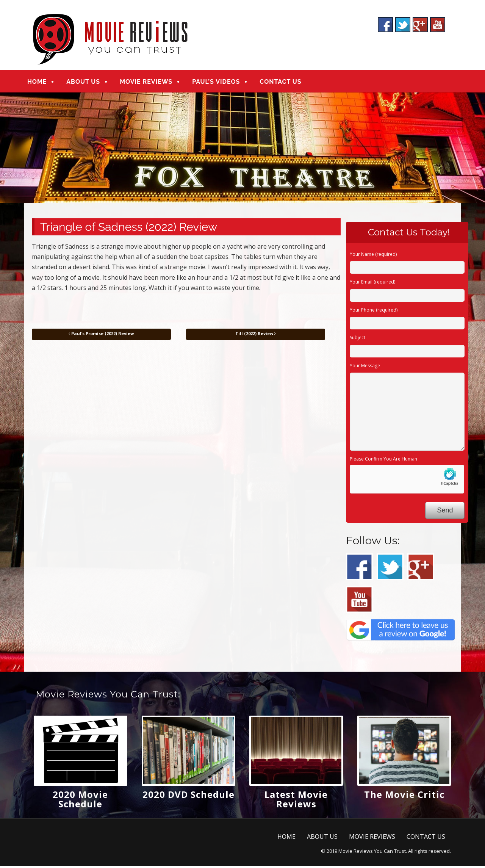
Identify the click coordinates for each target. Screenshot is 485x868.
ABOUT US (88, 82)
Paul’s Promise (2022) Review (101, 335)
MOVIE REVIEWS (151, 82)
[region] (242, 149)
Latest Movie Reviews (296, 801)
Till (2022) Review (256, 335)
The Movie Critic (404, 796)
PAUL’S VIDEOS (221, 82)
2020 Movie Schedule (80, 801)
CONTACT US (286, 82)
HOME (42, 82)
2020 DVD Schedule (189, 796)
